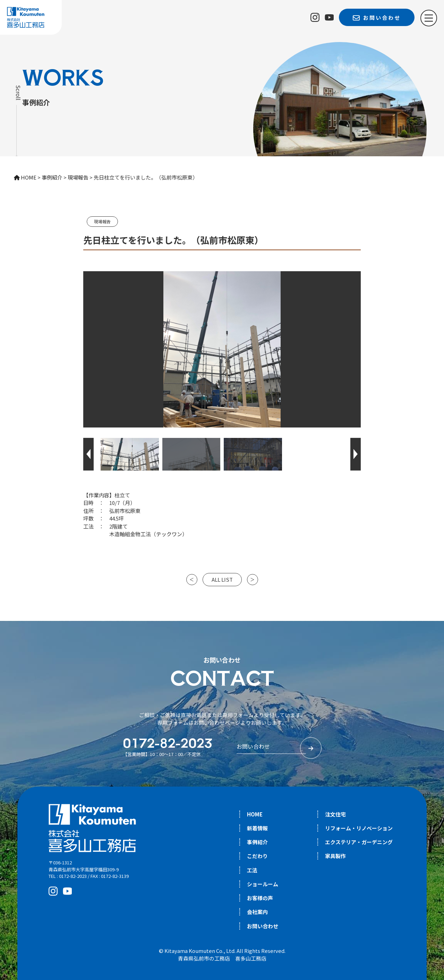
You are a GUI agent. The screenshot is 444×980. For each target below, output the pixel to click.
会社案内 (257, 912)
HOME (255, 814)
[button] (88, 454)
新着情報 (257, 828)
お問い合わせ (263, 926)
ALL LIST (222, 579)
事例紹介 (257, 842)
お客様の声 (260, 898)
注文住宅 (335, 814)
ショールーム (263, 884)
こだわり (257, 856)
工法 (252, 870)
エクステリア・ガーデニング (359, 842)
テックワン (169, 534)
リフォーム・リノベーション (359, 828)
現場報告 (102, 221)
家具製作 (335, 856)
